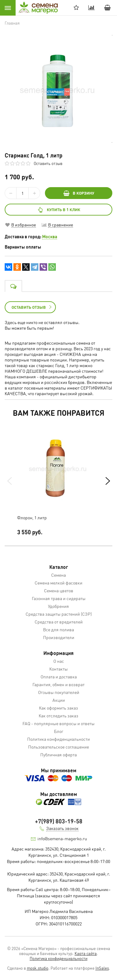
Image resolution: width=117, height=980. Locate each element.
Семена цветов (59, 590)
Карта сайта (86, 953)
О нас (59, 661)
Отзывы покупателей (59, 692)
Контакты (58, 669)
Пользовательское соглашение (58, 747)
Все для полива (58, 629)
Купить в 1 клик (58, 209)
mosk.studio (38, 968)
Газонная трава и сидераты (59, 598)
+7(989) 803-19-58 (59, 821)
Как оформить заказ (58, 708)
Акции (59, 700)
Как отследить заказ (58, 716)
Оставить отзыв (48, 163)
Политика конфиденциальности (58, 739)
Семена (58, 575)
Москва (50, 236)
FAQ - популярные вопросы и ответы (58, 723)
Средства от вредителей (59, 622)
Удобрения (58, 606)
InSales (102, 968)
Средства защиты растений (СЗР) (59, 614)
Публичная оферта (58, 754)
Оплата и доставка (59, 677)
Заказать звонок (62, 828)
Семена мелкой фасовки (58, 583)
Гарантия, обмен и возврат (58, 684)
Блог (59, 731)
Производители (59, 637)
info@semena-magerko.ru (62, 838)
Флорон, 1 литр (32, 517)
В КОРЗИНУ (79, 193)
